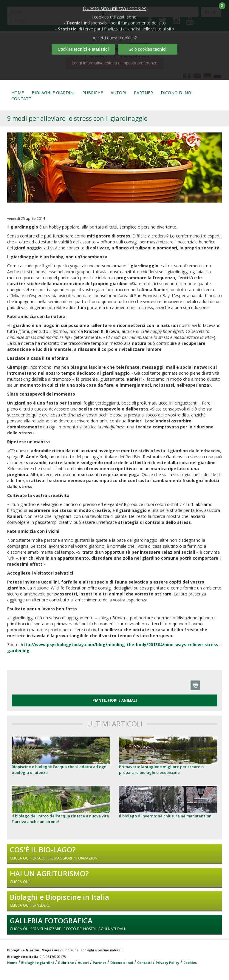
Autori (83, 963)
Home (12, 963)
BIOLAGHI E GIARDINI (53, 93)
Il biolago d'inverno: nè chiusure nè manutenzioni (166, 816)
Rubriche (66, 963)
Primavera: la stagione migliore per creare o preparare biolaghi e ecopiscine (161, 770)
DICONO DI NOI (177, 93)
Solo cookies (148, 49)
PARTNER (143, 93)
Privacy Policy (167, 963)
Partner (99, 963)
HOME (18, 93)
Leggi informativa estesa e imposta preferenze (114, 63)
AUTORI (118, 93)
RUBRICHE (93, 93)
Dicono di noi (122, 963)
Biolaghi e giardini (38, 963)
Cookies (190, 963)
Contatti (144, 963)
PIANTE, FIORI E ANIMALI (115, 700)
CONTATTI (22, 99)
